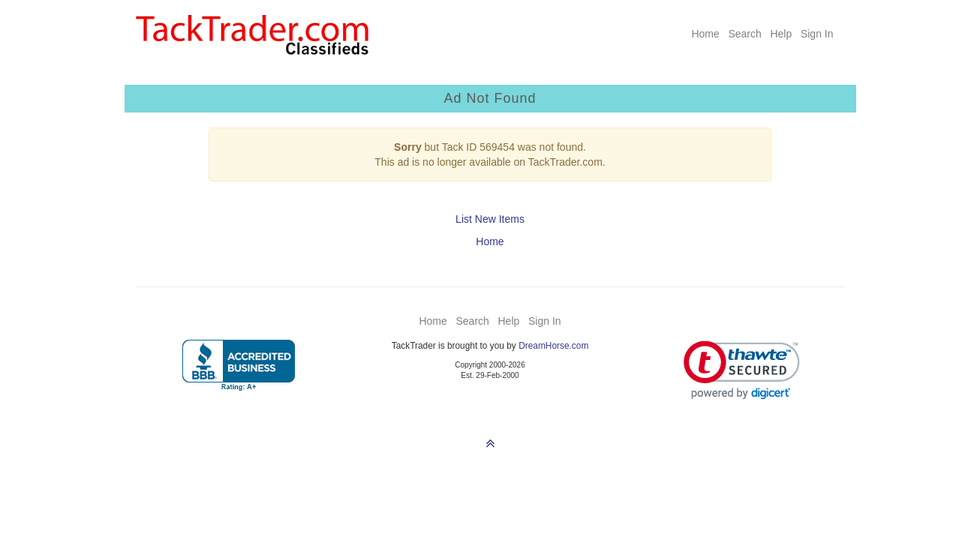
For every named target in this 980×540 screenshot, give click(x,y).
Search (744, 34)
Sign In (817, 34)
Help (781, 34)
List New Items (490, 219)
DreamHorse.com (553, 346)
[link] (742, 370)
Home (705, 34)
